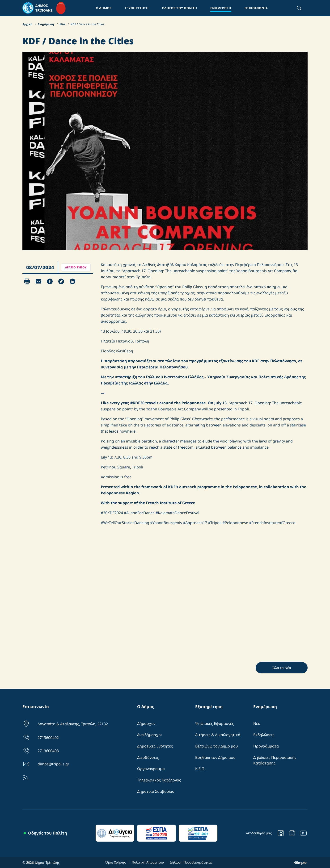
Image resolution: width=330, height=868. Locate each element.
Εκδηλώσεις (264, 735)
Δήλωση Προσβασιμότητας (191, 862)
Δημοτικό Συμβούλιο (156, 791)
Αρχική (28, 24)
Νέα (63, 24)
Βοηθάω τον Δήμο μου (215, 757)
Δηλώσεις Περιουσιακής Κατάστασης (275, 760)
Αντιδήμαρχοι (150, 735)
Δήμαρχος (146, 723)
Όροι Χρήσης (115, 862)
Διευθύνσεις (148, 757)
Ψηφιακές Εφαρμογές (215, 723)
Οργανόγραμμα (151, 769)
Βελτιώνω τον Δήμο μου (217, 746)
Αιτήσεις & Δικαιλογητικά (218, 735)
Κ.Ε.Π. (200, 769)
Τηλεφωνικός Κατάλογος (159, 780)
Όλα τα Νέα (282, 668)
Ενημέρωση (46, 24)
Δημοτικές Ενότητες (155, 746)
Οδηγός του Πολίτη (48, 833)
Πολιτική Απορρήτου (148, 862)
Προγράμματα (266, 746)
